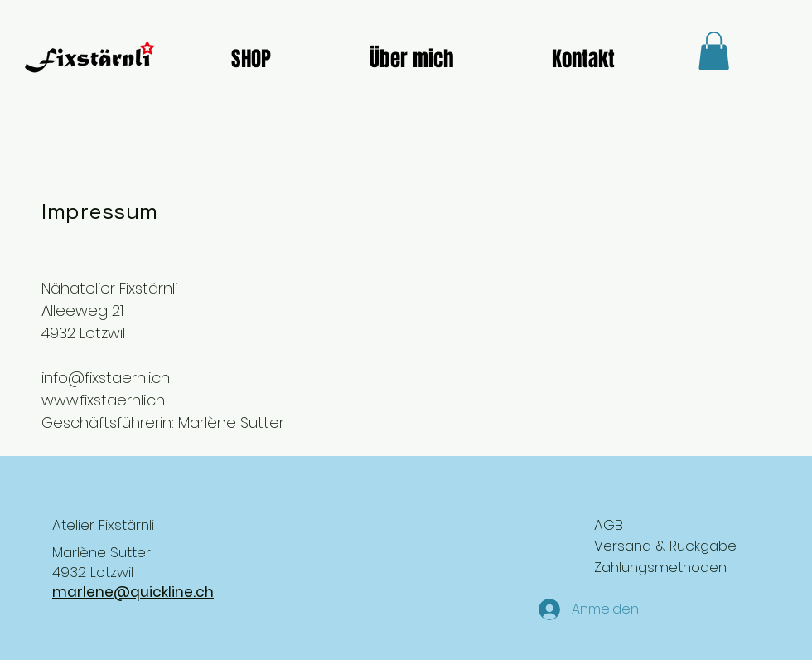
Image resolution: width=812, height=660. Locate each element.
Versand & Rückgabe (665, 546)
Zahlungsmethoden (660, 567)
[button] (714, 51)
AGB (609, 525)
